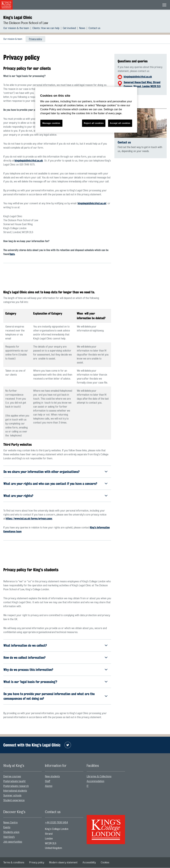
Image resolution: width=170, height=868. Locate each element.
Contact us (94, 28)
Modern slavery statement (63, 863)
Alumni (49, 786)
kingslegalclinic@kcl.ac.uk (29, 161)
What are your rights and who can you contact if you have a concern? (50, 484)
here (12, 254)
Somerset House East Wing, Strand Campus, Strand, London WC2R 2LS (142, 84)
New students (52, 777)
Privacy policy (35, 39)
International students (15, 791)
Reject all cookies (94, 123)
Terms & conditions (14, 863)
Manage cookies (51, 123)
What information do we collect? (25, 646)
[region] (86, 110)
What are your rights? (18, 496)
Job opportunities (13, 842)
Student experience (14, 801)
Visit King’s (9, 837)
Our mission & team (13, 39)
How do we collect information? (24, 658)
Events (7, 828)
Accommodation (95, 781)
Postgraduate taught (14, 781)
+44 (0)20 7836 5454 (56, 823)
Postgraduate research (16, 786)
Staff (48, 781)
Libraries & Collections (99, 777)
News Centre (10, 823)
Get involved (69, 28)
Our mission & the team (16, 28)
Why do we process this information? (28, 670)
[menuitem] (18, 28)
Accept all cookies (120, 123)
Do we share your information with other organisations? (42, 472)
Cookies (105, 863)
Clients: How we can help (46, 28)
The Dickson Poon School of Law (26, 23)
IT (88, 786)
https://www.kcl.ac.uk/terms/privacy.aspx (29, 519)
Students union (11, 832)
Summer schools (12, 796)
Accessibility (89, 863)
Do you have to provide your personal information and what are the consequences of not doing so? (49, 696)
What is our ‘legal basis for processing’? (30, 682)
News (82, 28)
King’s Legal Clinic (18, 17)
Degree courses (12, 777)
